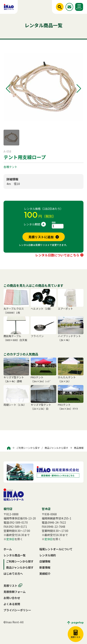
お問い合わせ (12, 598)
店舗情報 (45, 561)
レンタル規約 (48, 555)
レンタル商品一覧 (15, 555)
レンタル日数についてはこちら (57, 255)
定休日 (10, 539)
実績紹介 (45, 574)
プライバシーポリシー (17, 610)
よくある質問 (12, 604)
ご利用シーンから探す (28, 448)
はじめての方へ (13, 574)
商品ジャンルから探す (56, 448)
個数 (54, 222)
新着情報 (45, 567)
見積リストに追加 (41, 237)
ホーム (8, 549)
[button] (8, 89)
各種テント (10, 167)
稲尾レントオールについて (56, 549)
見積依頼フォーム (15, 592)
